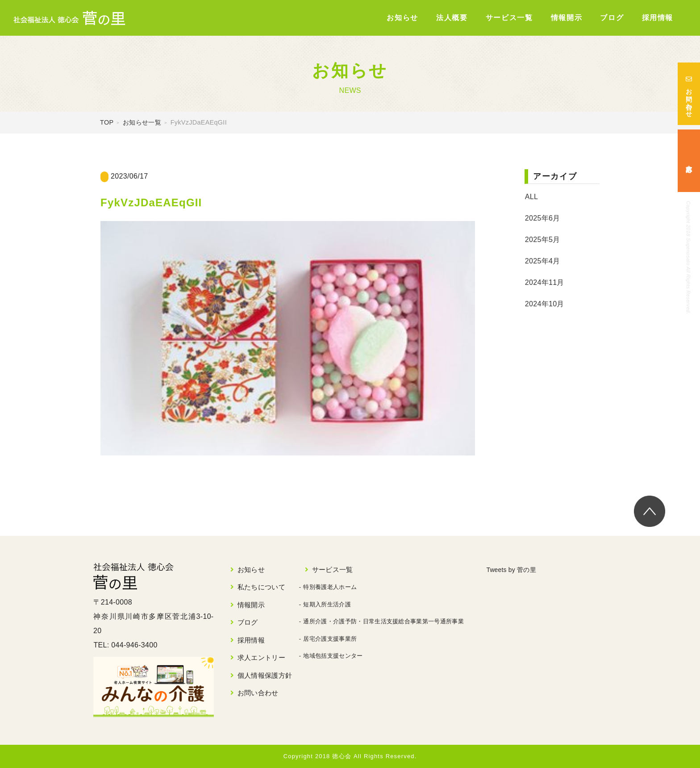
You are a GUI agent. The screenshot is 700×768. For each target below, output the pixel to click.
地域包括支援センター (333, 656)
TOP (107, 122)
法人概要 (452, 18)
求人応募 (689, 161)
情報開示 (567, 18)
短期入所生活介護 (327, 604)
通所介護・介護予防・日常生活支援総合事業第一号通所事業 (383, 621)
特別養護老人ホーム (330, 587)
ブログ (612, 18)
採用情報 (658, 18)
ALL (531, 197)
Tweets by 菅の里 (515, 570)
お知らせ (402, 18)
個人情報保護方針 (265, 675)
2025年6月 (543, 218)
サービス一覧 (509, 18)
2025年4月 (543, 261)
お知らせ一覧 (142, 122)
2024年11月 (545, 282)
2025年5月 (543, 240)
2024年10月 (545, 304)
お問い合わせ (689, 94)
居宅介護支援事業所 (330, 639)
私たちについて (261, 587)
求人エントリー (261, 657)
